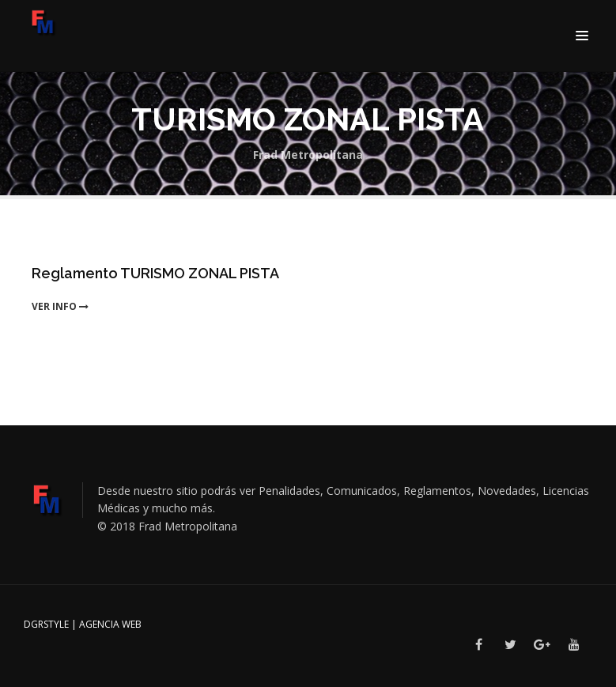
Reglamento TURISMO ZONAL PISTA (155, 273)
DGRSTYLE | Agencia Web (83, 624)
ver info (60, 306)
